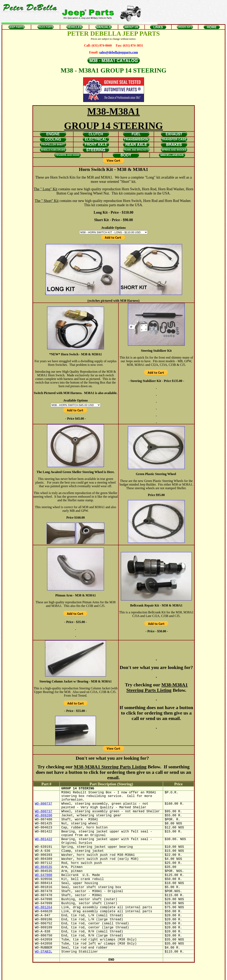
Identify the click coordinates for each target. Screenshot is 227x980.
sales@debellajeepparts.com (119, 52)
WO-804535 (44, 867)
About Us (126, 975)
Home (157, 975)
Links (136, 975)
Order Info (146, 975)
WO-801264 (44, 907)
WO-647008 (44, 875)
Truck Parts (85, 975)
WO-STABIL (44, 952)
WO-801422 (44, 839)
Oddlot (104, 975)
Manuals (115, 975)
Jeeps (96, 975)
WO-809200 (44, 816)
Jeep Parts (72, 975)
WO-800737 (44, 804)
